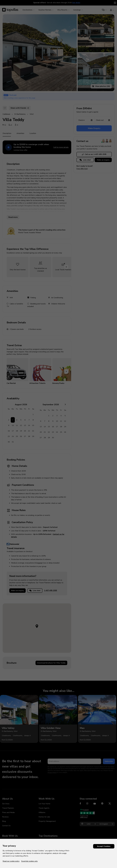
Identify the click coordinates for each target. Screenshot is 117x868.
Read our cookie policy (11, 861)
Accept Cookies (104, 846)
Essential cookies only (29, 861)
